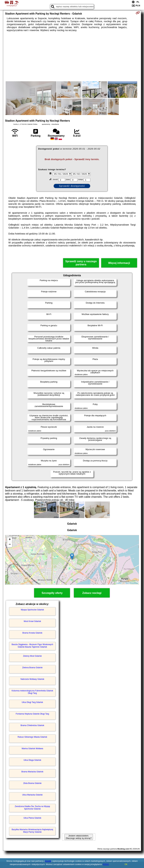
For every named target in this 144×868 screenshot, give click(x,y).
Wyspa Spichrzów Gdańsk (32, 610)
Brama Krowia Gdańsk (32, 633)
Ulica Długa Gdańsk (32, 760)
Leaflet (119, 583)
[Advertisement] (72, 57)
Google (48, 861)
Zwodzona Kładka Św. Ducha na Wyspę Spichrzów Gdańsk (32, 808)
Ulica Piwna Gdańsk (32, 818)
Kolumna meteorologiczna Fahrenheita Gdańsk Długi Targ (32, 692)
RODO (106, 864)
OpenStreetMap (132, 583)
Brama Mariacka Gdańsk (32, 772)
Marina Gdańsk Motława (32, 749)
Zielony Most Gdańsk (32, 656)
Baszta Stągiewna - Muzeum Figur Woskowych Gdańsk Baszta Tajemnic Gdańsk (32, 646)
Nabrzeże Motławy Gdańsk (32, 679)
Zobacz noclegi (92, 593)
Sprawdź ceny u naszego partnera (81, 263)
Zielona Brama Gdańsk (32, 668)
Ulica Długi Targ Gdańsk (32, 702)
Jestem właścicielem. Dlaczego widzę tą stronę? (79, 837)
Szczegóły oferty (52, 593)
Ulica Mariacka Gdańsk (32, 795)
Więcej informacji (119, 263)
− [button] (10, 545)
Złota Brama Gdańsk (32, 783)
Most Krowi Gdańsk (32, 621)
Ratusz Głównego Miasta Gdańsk (32, 737)
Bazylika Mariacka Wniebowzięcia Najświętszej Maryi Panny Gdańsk (32, 831)
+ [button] (10, 540)
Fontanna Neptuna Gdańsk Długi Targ (32, 714)
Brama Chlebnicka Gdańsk (32, 725)
